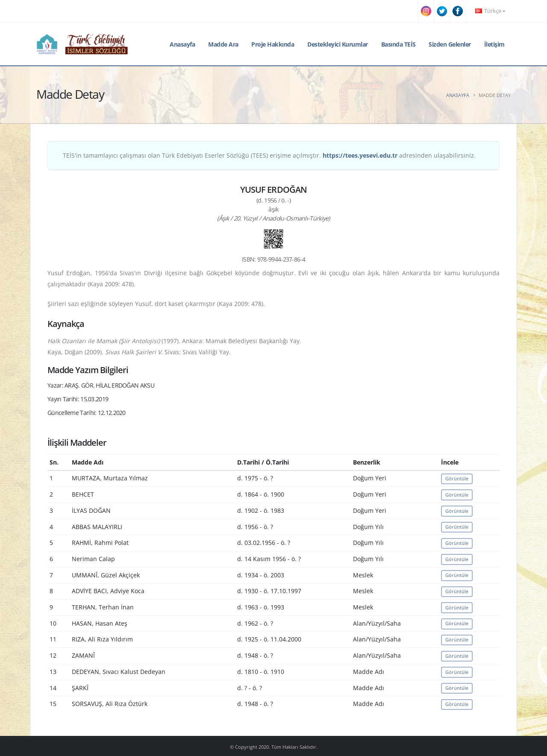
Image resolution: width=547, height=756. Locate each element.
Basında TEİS (398, 44)
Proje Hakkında (273, 44)
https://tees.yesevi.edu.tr (360, 155)
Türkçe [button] (490, 11)
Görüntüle (457, 478)
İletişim (494, 44)
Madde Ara (223, 44)
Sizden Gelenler (450, 44)
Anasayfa (182, 44)
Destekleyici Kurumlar (338, 44)
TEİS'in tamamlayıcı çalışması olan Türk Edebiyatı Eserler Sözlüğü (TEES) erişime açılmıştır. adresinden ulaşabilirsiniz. (269, 155)
